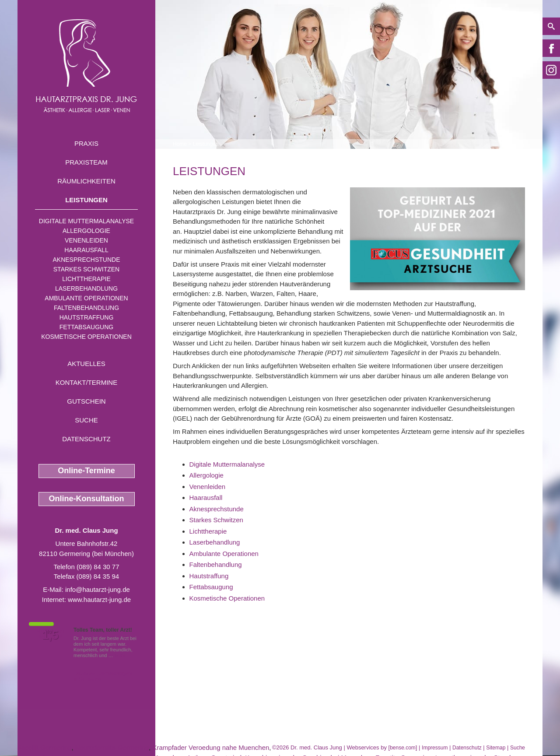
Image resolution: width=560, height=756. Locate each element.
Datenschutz (86, 439)
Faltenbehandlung (86, 308)
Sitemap (496, 748)
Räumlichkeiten (86, 181)
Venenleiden (86, 240)
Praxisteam (86, 162)
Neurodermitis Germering (112, 747)
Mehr (120, 655)
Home (180, 144)
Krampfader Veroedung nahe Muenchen (211, 747)
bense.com (403, 748)
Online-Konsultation (87, 499)
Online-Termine (86, 471)
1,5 (50, 635)
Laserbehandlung (86, 288)
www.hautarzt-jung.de (99, 600)
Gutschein (86, 401)
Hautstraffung (87, 317)
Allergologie (86, 231)
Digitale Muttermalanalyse (86, 221)
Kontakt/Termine (86, 382)
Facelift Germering (44, 747)
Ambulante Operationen (86, 298)
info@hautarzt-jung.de (98, 589)
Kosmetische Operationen (86, 337)
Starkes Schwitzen (86, 269)
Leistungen (86, 200)
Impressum (435, 748)
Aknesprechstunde (86, 260)
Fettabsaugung (86, 327)
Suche (86, 420)
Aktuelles (86, 364)
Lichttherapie (86, 279)
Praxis (86, 143)
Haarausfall (86, 250)
